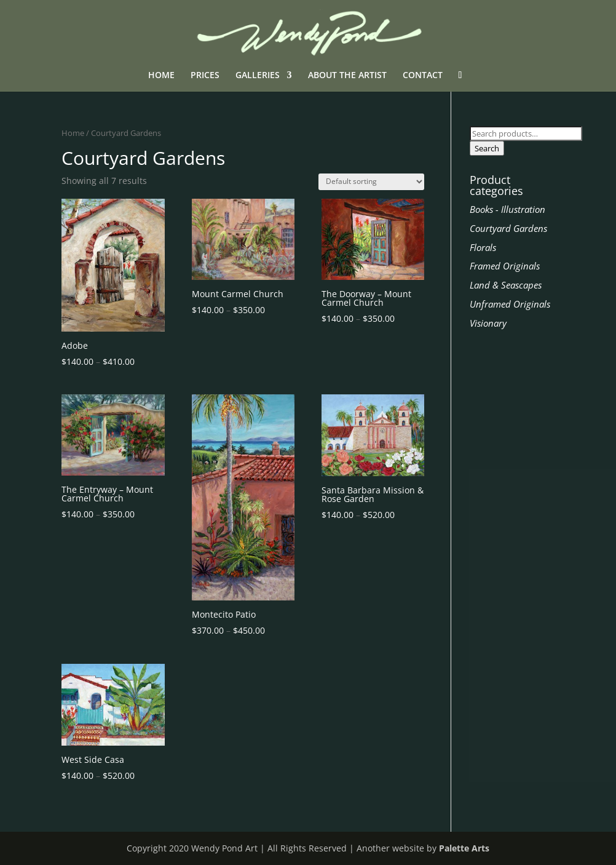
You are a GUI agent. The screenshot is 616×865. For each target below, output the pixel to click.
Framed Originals (505, 266)
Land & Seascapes (506, 285)
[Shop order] (371, 182)
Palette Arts (464, 848)
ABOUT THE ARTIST (347, 76)
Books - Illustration (507, 209)
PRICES (205, 76)
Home (73, 133)
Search (487, 148)
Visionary (488, 323)
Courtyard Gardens (508, 228)
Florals (483, 247)
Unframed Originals (510, 304)
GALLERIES (258, 76)
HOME (161, 76)
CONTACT (423, 76)
